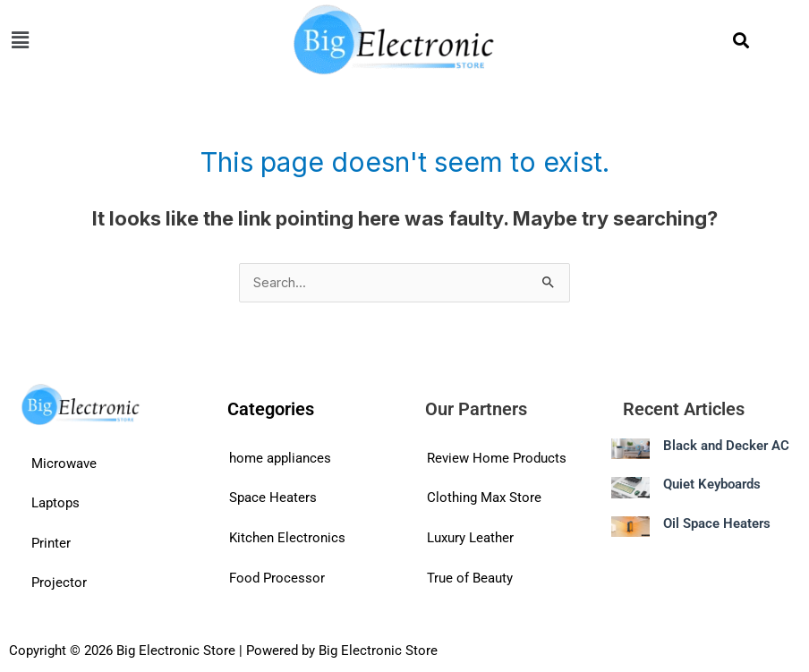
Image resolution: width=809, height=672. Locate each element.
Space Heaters (273, 498)
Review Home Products (497, 458)
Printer (51, 543)
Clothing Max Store (484, 498)
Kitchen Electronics (287, 538)
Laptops (55, 503)
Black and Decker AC (726, 446)
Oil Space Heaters (717, 523)
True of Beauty (470, 578)
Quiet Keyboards (712, 484)
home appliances (280, 458)
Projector (59, 583)
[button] (141, 40)
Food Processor (277, 578)
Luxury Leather (470, 538)
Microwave (64, 464)
